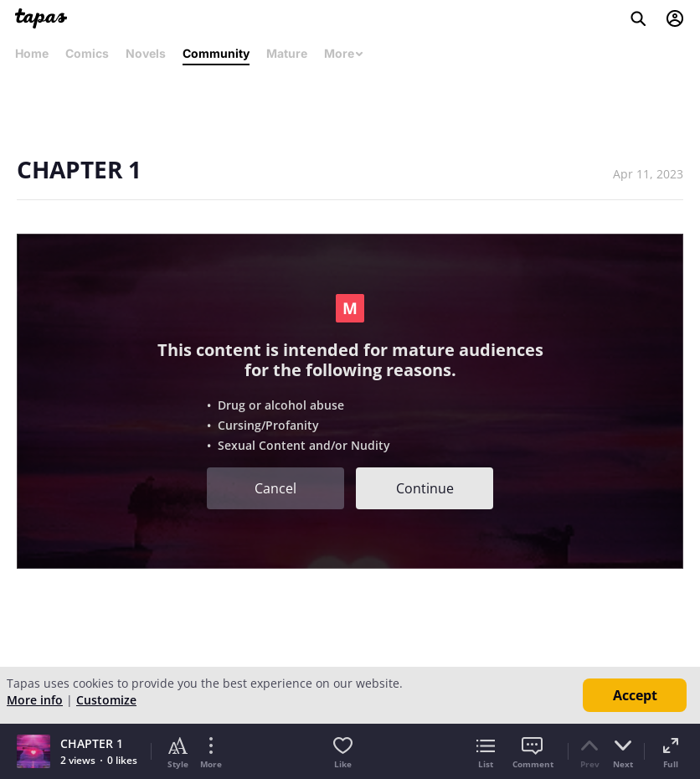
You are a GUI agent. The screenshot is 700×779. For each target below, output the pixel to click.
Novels (146, 53)
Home (32, 53)
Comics (87, 53)
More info (35, 700)
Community (216, 53)
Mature (287, 53)
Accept (635, 695)
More (344, 53)
